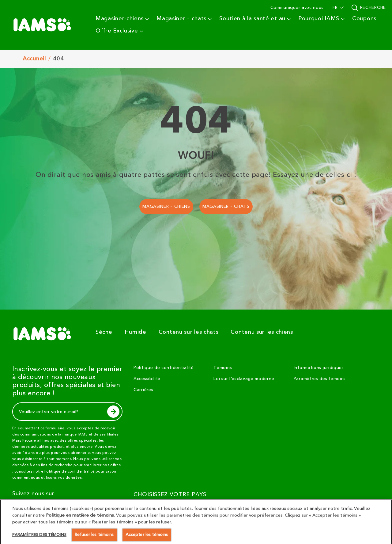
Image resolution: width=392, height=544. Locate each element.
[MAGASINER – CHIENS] (166, 207)
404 (58, 59)
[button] (337, 8)
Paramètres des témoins (320, 379)
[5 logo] (45, 334)
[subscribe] (113, 412)
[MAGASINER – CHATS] (226, 207)
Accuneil (34, 59)
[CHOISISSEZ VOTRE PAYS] (173, 509)
